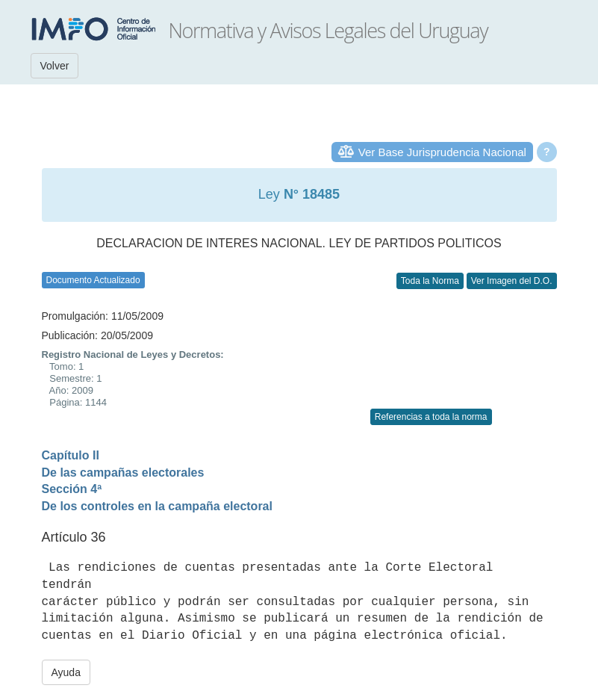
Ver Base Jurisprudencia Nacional (442, 152)
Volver (55, 66)
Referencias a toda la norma (431, 417)
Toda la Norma (430, 281)
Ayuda (66, 672)
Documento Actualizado (93, 280)
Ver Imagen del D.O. (512, 281)
